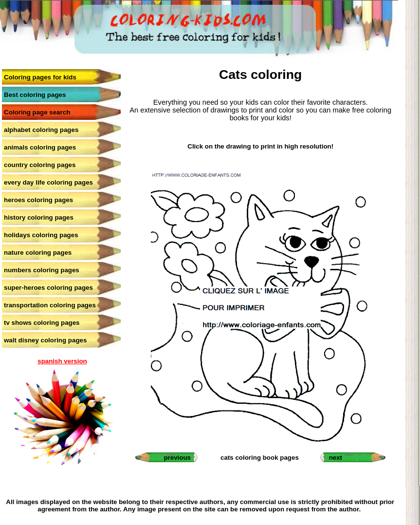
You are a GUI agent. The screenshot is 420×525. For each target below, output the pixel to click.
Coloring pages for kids (40, 77)
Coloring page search (37, 112)
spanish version (62, 361)
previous (177, 458)
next (336, 458)
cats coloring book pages (260, 458)
